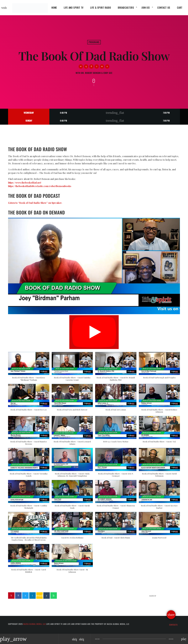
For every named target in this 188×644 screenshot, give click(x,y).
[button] (29, 368)
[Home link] (30, 8)
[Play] (94, 332)
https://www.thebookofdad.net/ (25, 183)
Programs (94, 42)
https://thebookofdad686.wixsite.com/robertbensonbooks (40, 186)
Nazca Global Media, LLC (34, 624)
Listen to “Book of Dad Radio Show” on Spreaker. (35, 203)
